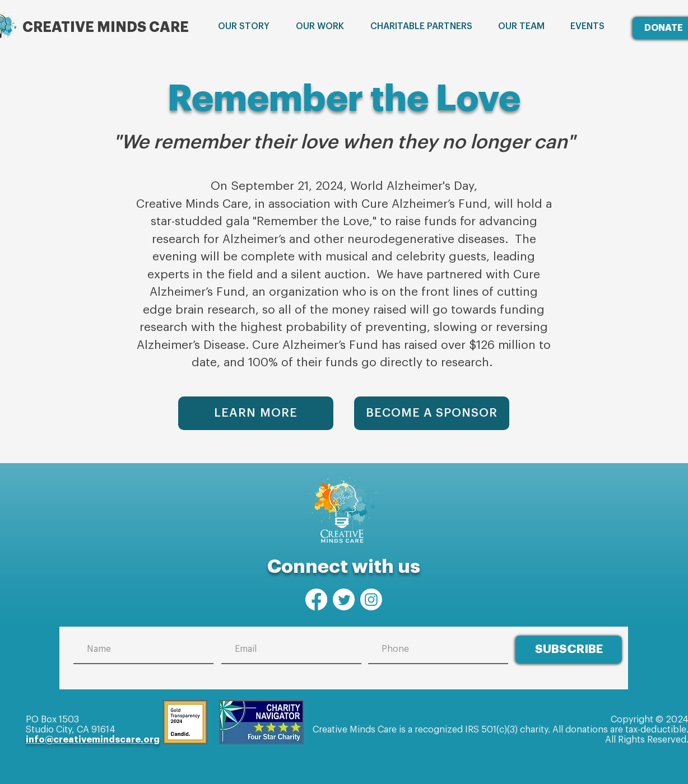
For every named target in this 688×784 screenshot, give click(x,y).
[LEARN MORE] (256, 413)
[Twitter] (344, 599)
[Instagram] (371, 599)
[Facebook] (316, 599)
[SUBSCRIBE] (569, 650)
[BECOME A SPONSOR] (432, 413)
